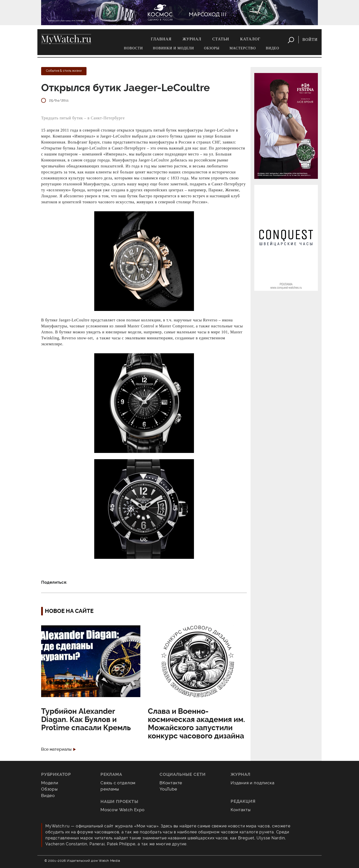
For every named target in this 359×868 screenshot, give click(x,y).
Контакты (241, 810)
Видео (272, 48)
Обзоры (212, 48)
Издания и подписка (253, 783)
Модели (50, 783)
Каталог (250, 39)
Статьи (221, 39)
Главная (161, 39)
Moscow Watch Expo (123, 810)
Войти (310, 39)
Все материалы (56, 749)
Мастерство (243, 48)
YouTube (168, 789)
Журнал (192, 39)
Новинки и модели (173, 48)
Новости (133, 48)
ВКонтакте (171, 783)
